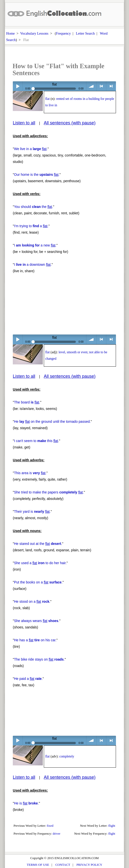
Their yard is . (32, 512)
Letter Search (85, 33)
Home (10, 33)
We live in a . (31, 149)
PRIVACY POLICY (89, 865)
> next (111, 86)
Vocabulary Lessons (34, 33)
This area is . (30, 473)
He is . (26, 803)
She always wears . (37, 621)
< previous (101, 86)
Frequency (63, 33)
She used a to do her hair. (40, 563)
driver (56, 834)
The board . (27, 402)
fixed (50, 826)
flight (112, 826)
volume (91, 86)
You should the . (33, 207)
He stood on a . (32, 601)
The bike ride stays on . (39, 659)
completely (67, 756)
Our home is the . (37, 175)
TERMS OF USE (38, 865)
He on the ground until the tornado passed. (52, 422)
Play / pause (18, 86)
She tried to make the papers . (49, 492)
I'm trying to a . (31, 226)
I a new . (35, 245)
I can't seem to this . (36, 441)
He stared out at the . (38, 544)
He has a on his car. (35, 640)
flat (48, 99)
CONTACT (63, 865)
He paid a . (28, 679)
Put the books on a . (38, 582)
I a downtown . (33, 265)
